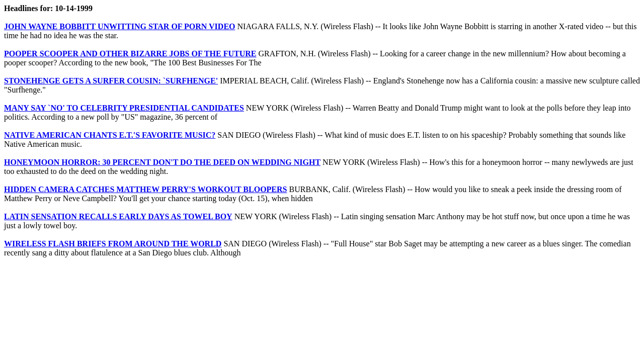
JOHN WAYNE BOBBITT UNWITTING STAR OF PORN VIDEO (120, 26)
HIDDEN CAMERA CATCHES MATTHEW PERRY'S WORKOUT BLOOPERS (145, 189)
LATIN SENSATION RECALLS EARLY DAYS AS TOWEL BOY (118, 216)
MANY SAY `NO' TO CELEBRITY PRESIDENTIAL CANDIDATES (124, 108)
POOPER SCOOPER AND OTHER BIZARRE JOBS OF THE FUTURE (130, 54)
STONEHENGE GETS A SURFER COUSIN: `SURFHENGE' (111, 81)
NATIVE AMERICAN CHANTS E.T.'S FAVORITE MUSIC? (110, 135)
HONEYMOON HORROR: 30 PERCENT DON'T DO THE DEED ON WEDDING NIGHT (162, 162)
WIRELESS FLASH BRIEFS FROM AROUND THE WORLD (113, 244)
